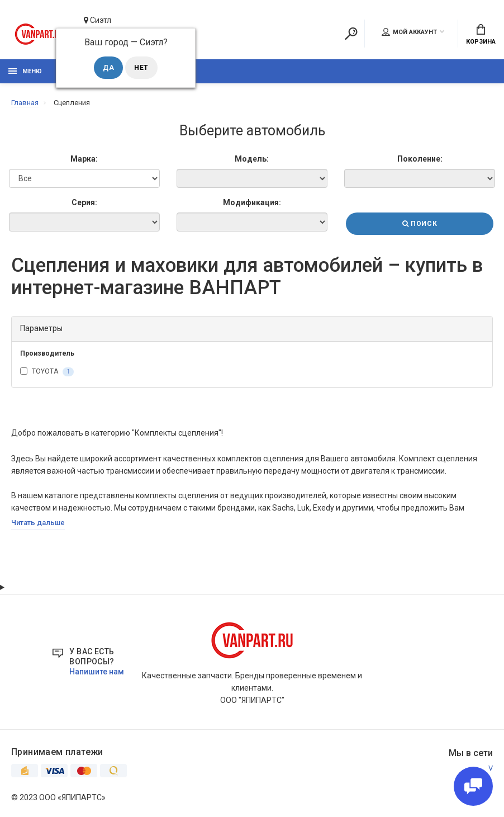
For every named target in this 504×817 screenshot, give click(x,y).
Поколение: (420, 159)
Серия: (84, 202)
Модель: (252, 159)
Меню (25, 71)
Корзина (481, 35)
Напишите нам (97, 672)
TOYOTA (47, 372)
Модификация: (252, 202)
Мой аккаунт (409, 32)
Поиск (420, 224)
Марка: (84, 159)
